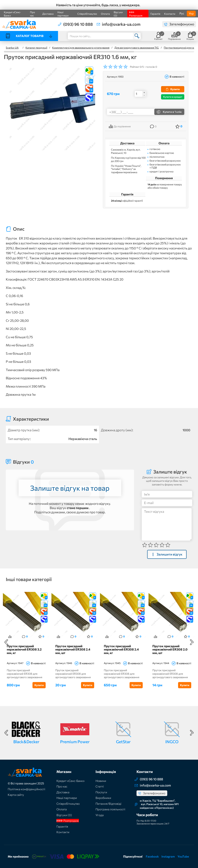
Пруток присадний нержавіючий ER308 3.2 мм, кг (24, 649)
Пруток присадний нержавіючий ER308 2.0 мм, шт (170, 649)
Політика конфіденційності (26, 789)
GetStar (123, 742)
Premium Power (75, 742)
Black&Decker (26, 742)
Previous (6, 642)
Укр (191, 13)
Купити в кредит (173, 97)
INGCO (172, 742)
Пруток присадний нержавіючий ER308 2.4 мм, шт (73, 649)
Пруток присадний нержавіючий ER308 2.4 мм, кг (121, 649)
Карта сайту (16, 795)
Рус (182, 13)
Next (192, 642)
